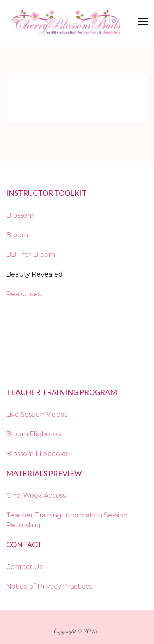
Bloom (17, 235)
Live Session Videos (37, 414)
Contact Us (24, 567)
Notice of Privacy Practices (49, 586)
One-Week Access (36, 495)
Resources (23, 294)
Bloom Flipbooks (34, 434)
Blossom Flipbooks (37, 454)
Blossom (20, 215)
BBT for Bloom (31, 255)
